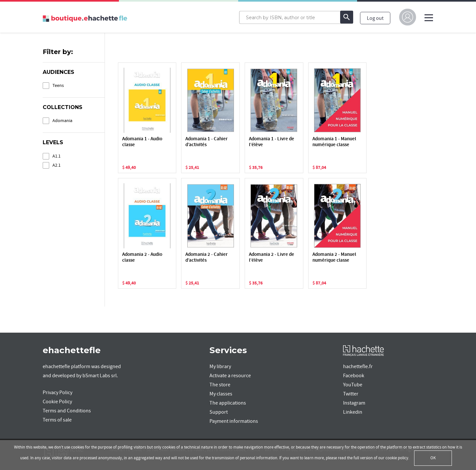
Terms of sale (57, 420)
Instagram (354, 403)
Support (219, 412)
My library (220, 366)
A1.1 (57, 156)
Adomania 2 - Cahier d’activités (207, 258)
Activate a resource (230, 376)
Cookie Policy (57, 402)
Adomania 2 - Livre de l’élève (272, 258)
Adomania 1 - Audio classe (142, 142)
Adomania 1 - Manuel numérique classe (334, 142)
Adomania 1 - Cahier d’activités (207, 142)
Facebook (354, 376)
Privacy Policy (58, 393)
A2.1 (57, 165)
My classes (221, 394)
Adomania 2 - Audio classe (142, 258)
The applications (228, 403)
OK (433, 458)
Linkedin (353, 412)
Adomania (62, 121)
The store (220, 385)
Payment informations (234, 421)
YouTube (353, 385)
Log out (375, 18)
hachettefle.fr (358, 366)
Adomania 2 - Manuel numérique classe (334, 258)
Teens (58, 85)
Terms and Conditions (67, 411)
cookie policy (397, 458)
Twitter (351, 394)
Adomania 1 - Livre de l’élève (272, 142)
